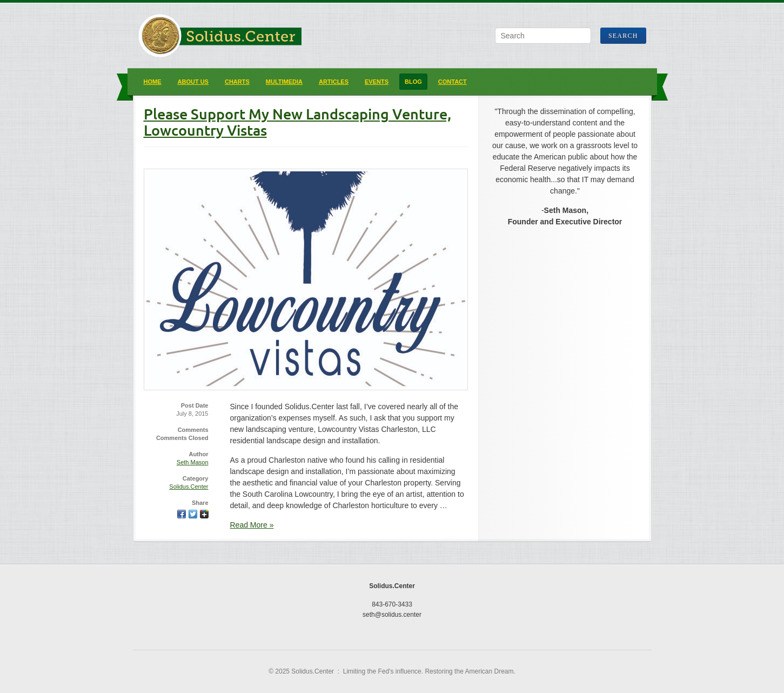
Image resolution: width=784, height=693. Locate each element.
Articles (334, 82)
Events (377, 82)
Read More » (252, 525)
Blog (413, 82)
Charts (237, 82)
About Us (193, 82)
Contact (453, 82)
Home (153, 82)
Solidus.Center (189, 487)
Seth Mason (193, 462)
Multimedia (284, 82)
